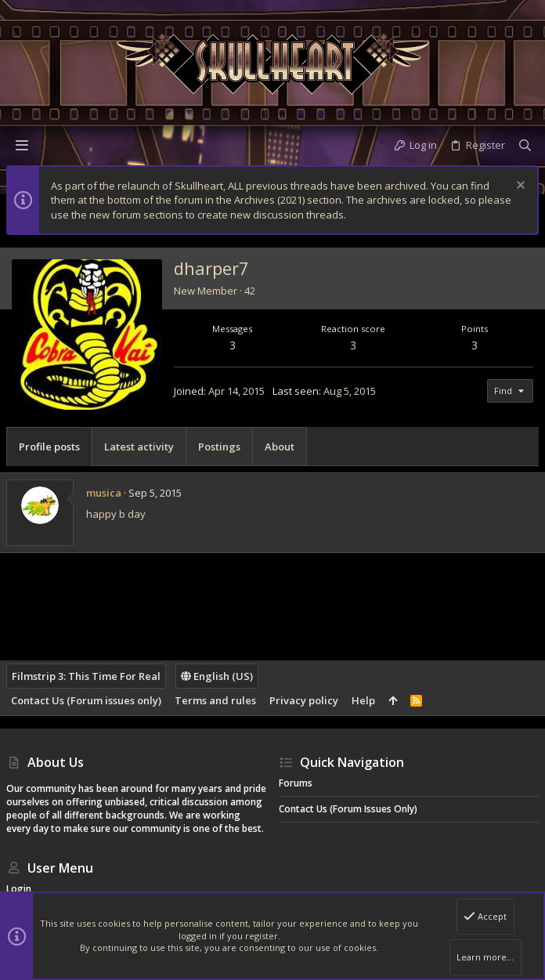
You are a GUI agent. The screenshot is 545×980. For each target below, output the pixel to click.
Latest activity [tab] (139, 447)
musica (104, 493)
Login (19, 889)
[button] (22, 145)
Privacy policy (304, 700)
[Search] (525, 145)
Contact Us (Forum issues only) (86, 700)
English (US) (217, 676)
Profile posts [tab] (49, 447)
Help (363, 700)
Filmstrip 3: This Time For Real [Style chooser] (86, 676)
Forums (296, 783)
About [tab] (280, 447)
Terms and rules (215, 700)
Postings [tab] (219, 447)
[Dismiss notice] (519, 187)
